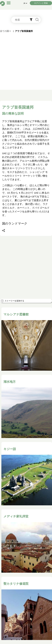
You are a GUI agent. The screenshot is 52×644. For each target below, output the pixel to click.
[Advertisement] (26, 60)
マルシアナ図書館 (16, 314)
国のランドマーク (15, 223)
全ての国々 (6, 31)
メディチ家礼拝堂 (16, 516)
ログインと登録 (41, 3)
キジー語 (10, 449)
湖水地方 (10, 382)
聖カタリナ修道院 (16, 584)
